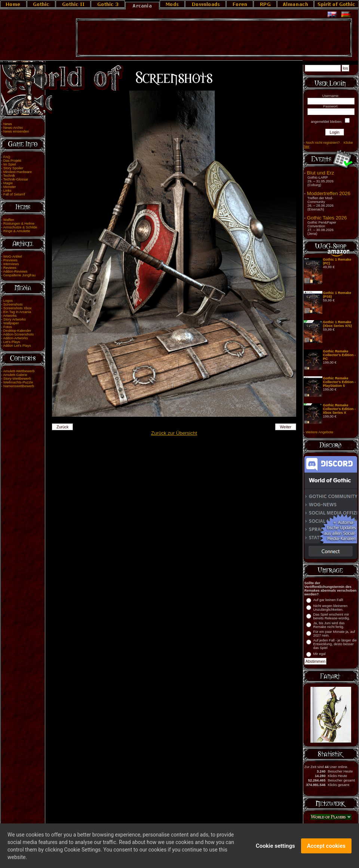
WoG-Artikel (13, 257)
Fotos (8, 327)
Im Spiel (10, 164)
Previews (10, 260)
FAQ (7, 157)
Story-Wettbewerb (17, 379)
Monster (10, 187)
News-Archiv (13, 128)
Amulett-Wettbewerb (19, 371)
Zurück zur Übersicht (174, 433)
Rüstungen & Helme (19, 224)
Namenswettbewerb (19, 386)
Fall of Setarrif (14, 194)
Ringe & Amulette (17, 231)
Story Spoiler (13, 168)
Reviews (10, 268)
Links (7, 191)
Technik (9, 176)
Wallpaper (11, 323)
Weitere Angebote (319, 432)
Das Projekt (12, 161)
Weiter (286, 427)
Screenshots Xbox (18, 308)
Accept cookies (326, 849)
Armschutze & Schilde (20, 227)
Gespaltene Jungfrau (20, 275)
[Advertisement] (214, 38)
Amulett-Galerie (15, 375)
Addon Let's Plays (17, 346)
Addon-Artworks (15, 338)
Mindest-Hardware (18, 172)
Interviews (11, 264)
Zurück (63, 427)
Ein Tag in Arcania (17, 312)
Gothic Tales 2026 (327, 218)
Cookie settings (275, 849)
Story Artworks (15, 319)
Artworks (10, 316)
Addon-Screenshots (18, 334)
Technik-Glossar (16, 179)
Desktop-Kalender (17, 331)
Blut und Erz (321, 173)
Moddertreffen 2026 (329, 193)
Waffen (9, 220)
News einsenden (16, 131)
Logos (8, 301)
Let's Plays (12, 342)
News (8, 124)
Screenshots (13, 304)
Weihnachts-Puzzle (18, 382)
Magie (8, 183)
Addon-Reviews (15, 271)
